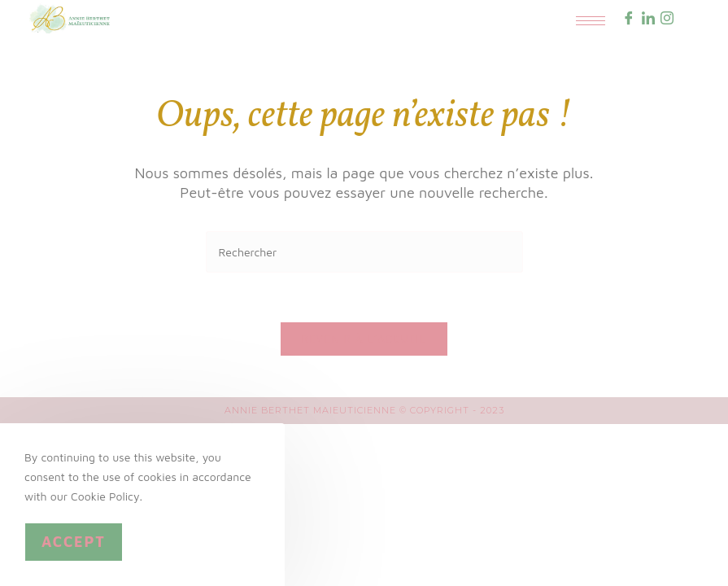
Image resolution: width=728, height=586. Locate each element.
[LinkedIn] (648, 19)
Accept (74, 542)
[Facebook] (629, 19)
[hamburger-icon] (591, 21)
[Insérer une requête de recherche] (364, 252)
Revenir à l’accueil (364, 339)
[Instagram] (667, 19)
